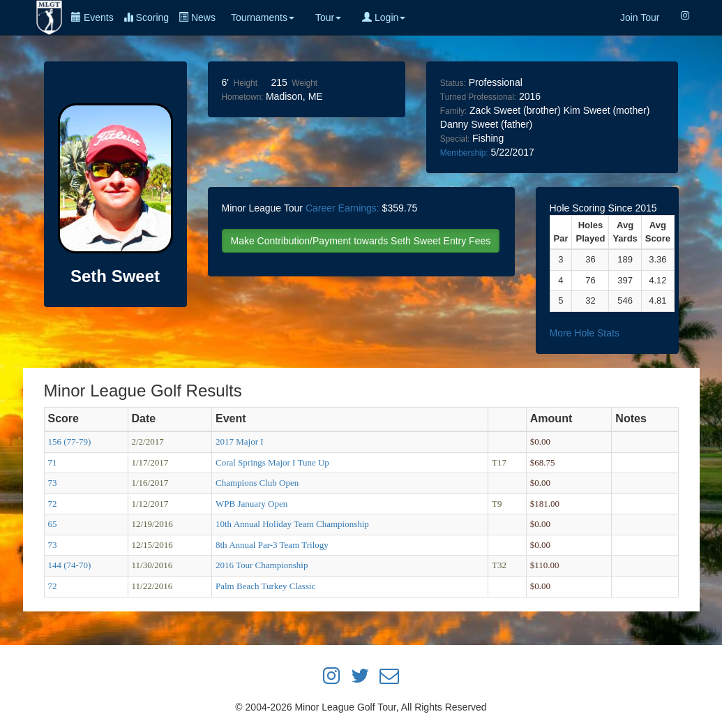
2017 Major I (240, 441)
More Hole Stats (585, 333)
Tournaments (263, 17)
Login (384, 17)
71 (53, 462)
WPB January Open (251, 504)
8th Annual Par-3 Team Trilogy (272, 545)
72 (53, 504)
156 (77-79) (70, 441)
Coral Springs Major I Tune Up (272, 462)
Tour (328, 17)
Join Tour (640, 17)
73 (53, 483)
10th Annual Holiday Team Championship (292, 524)
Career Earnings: (343, 208)
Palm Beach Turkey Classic (265, 586)
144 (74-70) (70, 565)
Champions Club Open (257, 483)
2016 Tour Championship (262, 565)
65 (53, 524)
